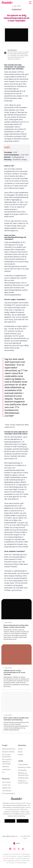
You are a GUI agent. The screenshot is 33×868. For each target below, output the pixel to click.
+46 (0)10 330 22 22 (25, 837)
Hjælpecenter (6, 788)
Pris (3, 772)
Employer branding (8, 752)
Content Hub (6, 785)
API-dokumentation (8, 793)
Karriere (20, 749)
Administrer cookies (24, 767)
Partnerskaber (7, 791)
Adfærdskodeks (23, 778)
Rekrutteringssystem (9, 749)
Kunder (20, 752)
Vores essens (6, 782)
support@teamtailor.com (10, 836)
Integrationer (6, 769)
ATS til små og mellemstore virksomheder (7, 762)
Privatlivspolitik (23, 764)
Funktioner (5, 767)
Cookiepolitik (22, 770)
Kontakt (21, 755)
